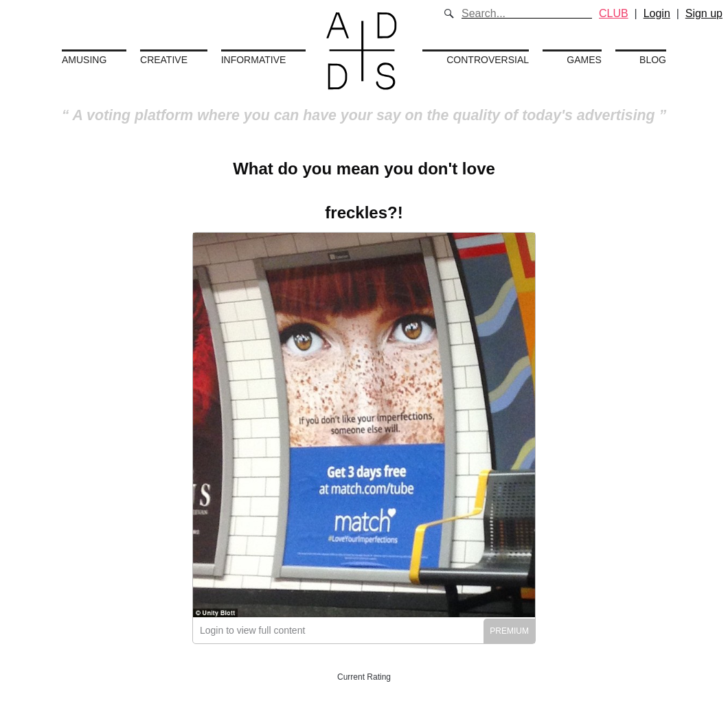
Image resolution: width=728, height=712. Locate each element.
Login (657, 13)
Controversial (488, 60)
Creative (164, 60)
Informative (254, 60)
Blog (653, 60)
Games (584, 60)
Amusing (84, 60)
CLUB (614, 13)
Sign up (704, 13)
